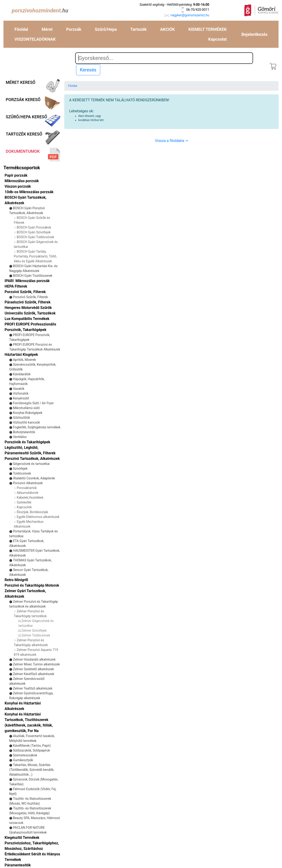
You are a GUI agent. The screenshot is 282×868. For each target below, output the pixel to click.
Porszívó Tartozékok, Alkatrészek (32, 459)
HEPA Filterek (16, 286)
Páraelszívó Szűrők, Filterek (28, 302)
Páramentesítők (18, 865)
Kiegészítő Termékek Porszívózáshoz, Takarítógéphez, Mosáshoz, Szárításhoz (32, 843)
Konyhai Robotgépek (28, 413)
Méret (47, 29)
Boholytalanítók (24, 432)
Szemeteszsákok (25, 755)
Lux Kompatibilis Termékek (27, 319)
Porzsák (74, 29)
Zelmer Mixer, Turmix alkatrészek (36, 664)
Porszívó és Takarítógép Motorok (32, 585)
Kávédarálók (22, 374)
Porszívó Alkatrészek (28, 483)
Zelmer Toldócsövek (36, 635)
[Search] (164, 58)
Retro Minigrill (16, 580)
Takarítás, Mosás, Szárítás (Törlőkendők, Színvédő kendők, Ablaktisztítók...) (32, 770)
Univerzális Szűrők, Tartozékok (30, 313)
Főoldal (21, 29)
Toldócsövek (22, 473)
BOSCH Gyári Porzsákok (34, 227)
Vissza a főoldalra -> (171, 141)
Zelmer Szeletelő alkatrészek (33, 669)
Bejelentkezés (255, 34)
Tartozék (138, 29)
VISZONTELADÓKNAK (35, 39)
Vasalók (19, 389)
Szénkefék (24, 502)
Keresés (88, 70)
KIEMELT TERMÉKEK (208, 29)
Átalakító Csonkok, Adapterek (34, 478)
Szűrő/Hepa (106, 29)
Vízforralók (21, 393)
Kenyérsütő (21, 398)
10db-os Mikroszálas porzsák (29, 192)
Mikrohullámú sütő (26, 408)
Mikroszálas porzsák (22, 181)
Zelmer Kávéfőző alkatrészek (33, 674)
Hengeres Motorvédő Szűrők (28, 308)
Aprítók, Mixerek (24, 360)
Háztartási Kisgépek (21, 355)
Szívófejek (20, 469)
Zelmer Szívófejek (34, 631)
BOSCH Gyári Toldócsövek (36, 237)
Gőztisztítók (21, 418)
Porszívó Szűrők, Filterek (30, 297)
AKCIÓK (168, 29)
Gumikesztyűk (23, 760)
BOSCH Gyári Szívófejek (34, 232)
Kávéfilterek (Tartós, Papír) (32, 746)
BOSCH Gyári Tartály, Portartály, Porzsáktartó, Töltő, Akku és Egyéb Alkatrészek (35, 256)
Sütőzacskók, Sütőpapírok (31, 750)
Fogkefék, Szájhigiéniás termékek (37, 427)
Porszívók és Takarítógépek (27, 442)
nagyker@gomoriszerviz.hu (190, 15)
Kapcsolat (217, 39)
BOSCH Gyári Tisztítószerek (33, 276)
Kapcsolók (24, 507)
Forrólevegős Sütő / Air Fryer (33, 403)
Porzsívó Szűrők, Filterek (25, 292)
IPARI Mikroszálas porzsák (27, 281)
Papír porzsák (16, 175)
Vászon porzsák (18, 186)
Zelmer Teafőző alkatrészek (33, 688)
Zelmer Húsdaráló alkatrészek (34, 659)
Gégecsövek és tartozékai (31, 464)
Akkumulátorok (28, 493)
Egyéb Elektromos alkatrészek (38, 517)
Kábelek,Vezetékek (30, 498)
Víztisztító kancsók (26, 422)
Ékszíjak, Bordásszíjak (33, 512)
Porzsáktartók (27, 488)
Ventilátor (20, 437)
